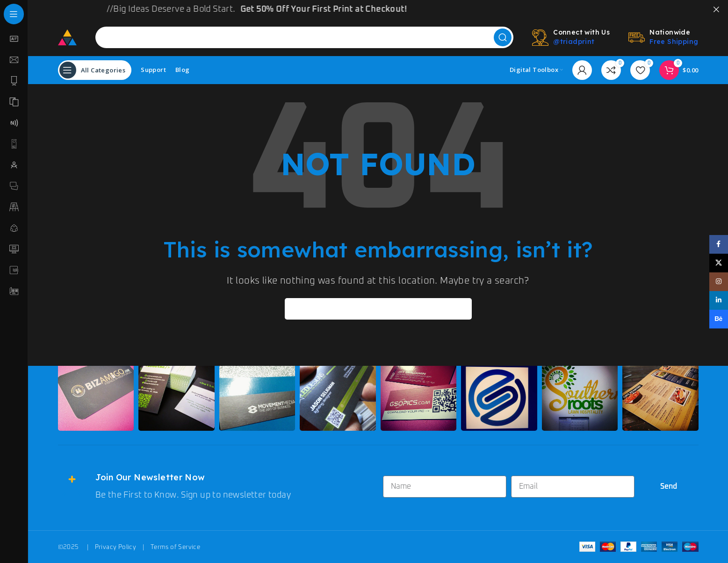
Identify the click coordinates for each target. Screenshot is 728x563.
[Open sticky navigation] (95, 70)
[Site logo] (67, 37)
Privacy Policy (116, 547)
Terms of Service (175, 547)
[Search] (305, 37)
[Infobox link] (216, 487)
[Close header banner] (716, 9)
